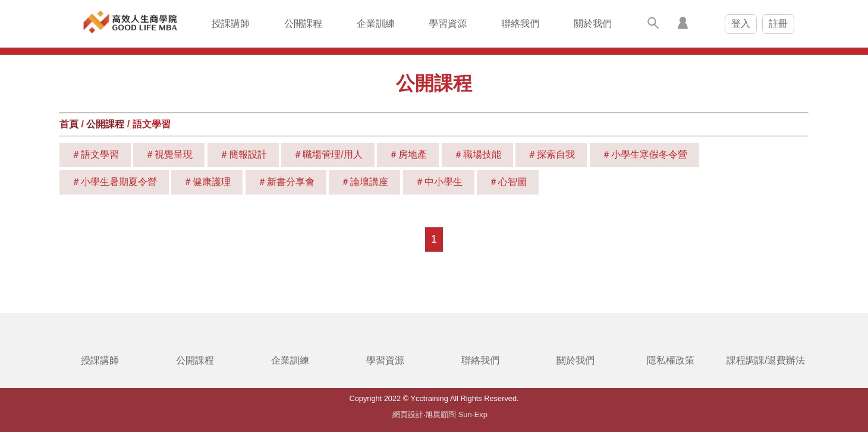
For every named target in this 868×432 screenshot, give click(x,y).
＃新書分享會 (286, 182)
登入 (741, 24)
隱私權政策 (671, 360)
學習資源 (448, 24)
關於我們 (593, 24)
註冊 (778, 24)
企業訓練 (376, 24)
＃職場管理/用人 (328, 154)
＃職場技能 (477, 154)
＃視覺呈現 (169, 154)
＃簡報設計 (243, 154)
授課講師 (231, 24)
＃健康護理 (207, 182)
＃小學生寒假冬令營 (644, 154)
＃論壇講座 (364, 182)
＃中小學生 (439, 182)
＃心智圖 (508, 182)
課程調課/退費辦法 (766, 360)
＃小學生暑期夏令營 (114, 182)
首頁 (69, 124)
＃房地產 (408, 154)
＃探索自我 (551, 154)
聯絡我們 (520, 24)
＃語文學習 (95, 154)
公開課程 (303, 24)
